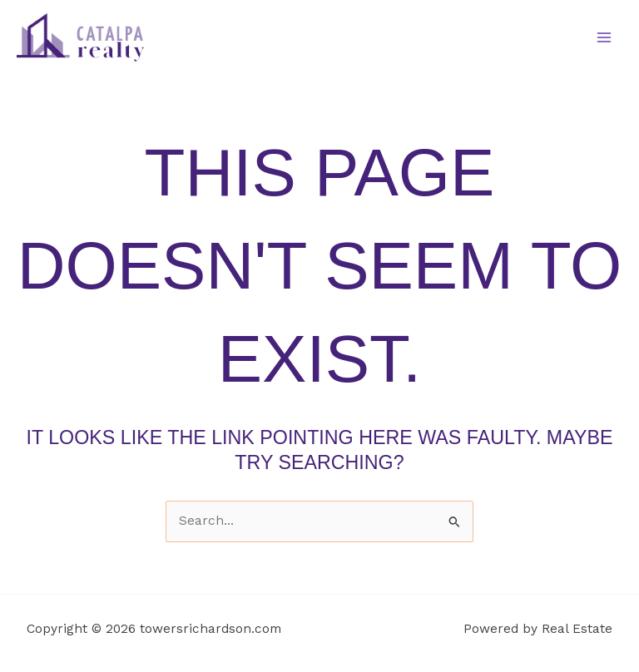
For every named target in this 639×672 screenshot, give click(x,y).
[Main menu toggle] (604, 37)
